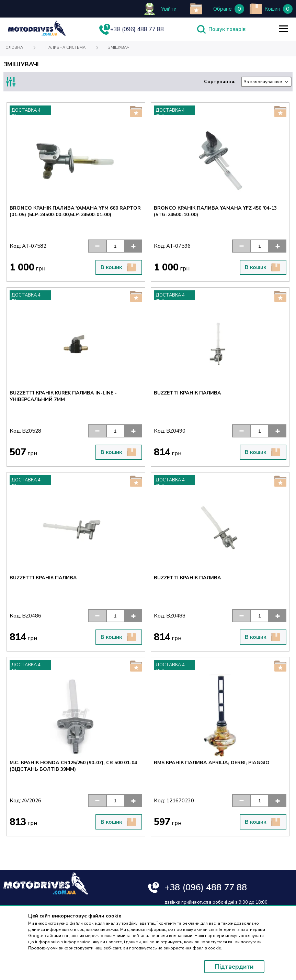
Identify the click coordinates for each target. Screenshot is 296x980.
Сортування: (248, 82)
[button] (97, 246)
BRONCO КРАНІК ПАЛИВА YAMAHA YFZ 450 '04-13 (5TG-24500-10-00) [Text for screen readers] (215, 211)
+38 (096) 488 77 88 (206, 887)
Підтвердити (234, 967)
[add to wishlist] (196, 9)
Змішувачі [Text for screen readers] (119, 48)
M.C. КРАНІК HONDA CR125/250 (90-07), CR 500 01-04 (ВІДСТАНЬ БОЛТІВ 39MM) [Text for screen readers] (73, 766)
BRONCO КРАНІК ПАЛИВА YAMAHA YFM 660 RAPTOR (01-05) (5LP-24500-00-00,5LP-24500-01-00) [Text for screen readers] (75, 211)
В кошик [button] (118, 267)
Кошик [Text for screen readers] (272, 9)
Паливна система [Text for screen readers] (65, 48)
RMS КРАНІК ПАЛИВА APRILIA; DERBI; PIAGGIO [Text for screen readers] (212, 763)
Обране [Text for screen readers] (223, 9)
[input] (115, 246)
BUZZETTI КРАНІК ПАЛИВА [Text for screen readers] (187, 393)
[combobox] (266, 82)
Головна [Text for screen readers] (13, 48)
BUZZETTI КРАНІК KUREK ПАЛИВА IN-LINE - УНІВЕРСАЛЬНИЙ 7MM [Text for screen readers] (63, 396)
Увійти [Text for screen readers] (169, 9)
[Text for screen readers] (37, 34)
